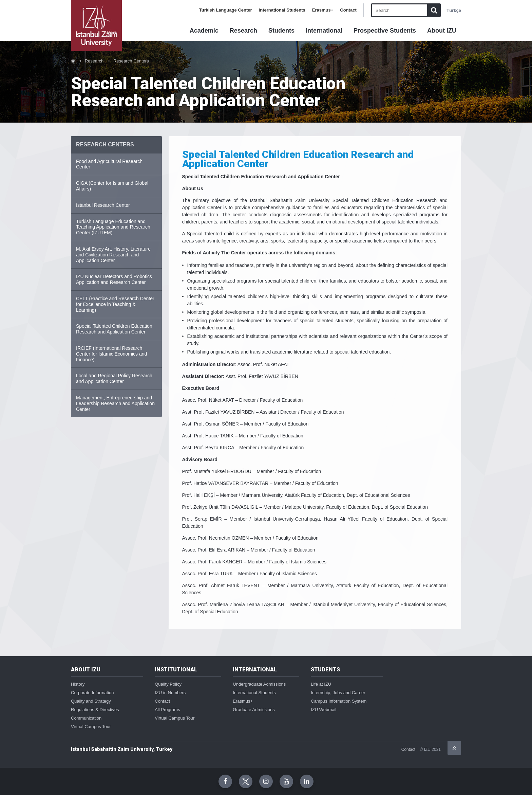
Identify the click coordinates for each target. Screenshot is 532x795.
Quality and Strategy (91, 701)
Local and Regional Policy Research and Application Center (114, 378)
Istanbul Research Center (103, 205)
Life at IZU (321, 684)
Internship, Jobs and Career (338, 693)
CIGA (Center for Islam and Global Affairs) (112, 186)
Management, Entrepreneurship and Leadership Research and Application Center (115, 403)
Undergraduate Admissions (259, 684)
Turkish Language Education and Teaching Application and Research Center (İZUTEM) (113, 227)
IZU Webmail (324, 710)
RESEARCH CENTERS (105, 144)
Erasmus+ (323, 10)
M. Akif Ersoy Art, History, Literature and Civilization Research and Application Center (113, 255)
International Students (282, 10)
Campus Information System (339, 701)
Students (281, 31)
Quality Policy (168, 684)
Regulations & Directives (95, 710)
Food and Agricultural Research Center (109, 164)
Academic (204, 31)
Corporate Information (92, 693)
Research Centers (131, 61)
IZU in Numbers (170, 693)
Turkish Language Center (226, 10)
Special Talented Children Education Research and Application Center (114, 329)
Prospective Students (385, 31)
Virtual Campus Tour (91, 727)
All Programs (167, 710)
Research (243, 31)
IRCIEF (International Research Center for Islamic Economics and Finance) (111, 354)
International (324, 31)
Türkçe (454, 10)
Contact (348, 10)
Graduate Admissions (254, 710)
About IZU (442, 31)
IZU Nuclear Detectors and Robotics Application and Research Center (114, 279)
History (78, 684)
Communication (86, 718)
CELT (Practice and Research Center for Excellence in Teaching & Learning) (115, 304)
